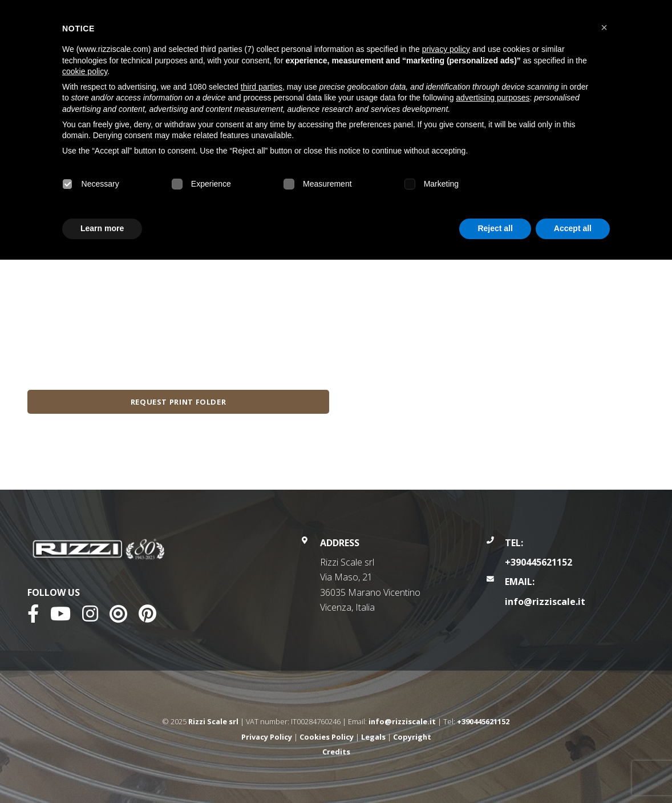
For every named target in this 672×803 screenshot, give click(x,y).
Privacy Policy (267, 737)
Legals (373, 737)
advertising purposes (493, 98)
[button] (604, 27)
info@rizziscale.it (545, 602)
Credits (336, 752)
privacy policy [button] (446, 49)
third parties (262, 87)
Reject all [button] (495, 228)
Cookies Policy (327, 737)
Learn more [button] (102, 228)
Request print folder (179, 402)
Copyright (412, 737)
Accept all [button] (573, 228)
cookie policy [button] (85, 71)
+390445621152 (539, 562)
